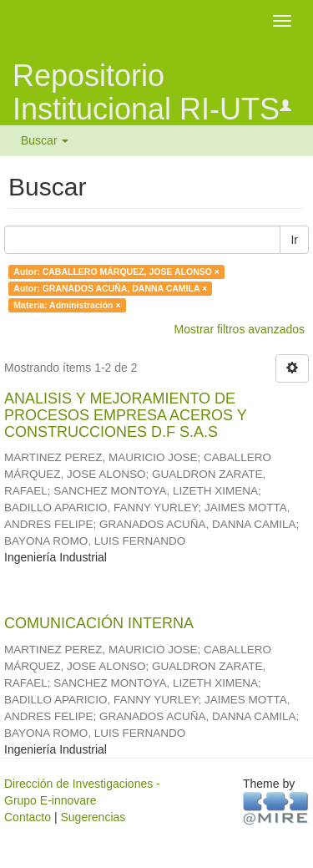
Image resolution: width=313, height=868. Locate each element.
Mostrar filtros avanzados (240, 329)
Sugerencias (93, 817)
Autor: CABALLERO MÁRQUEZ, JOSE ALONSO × (116, 272)
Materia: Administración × (67, 305)
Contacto (28, 817)
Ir (294, 240)
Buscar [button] (45, 140)
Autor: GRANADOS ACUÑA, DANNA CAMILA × (110, 288)
